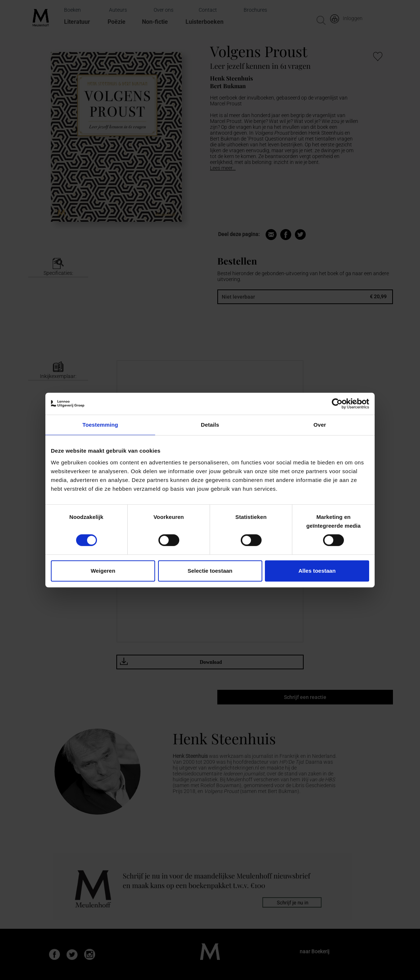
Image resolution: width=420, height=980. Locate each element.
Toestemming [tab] (100, 425)
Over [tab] (320, 425)
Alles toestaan (317, 571)
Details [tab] (210, 425)
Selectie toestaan (210, 571)
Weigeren (103, 571)
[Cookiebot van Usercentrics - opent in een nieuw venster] (337, 404)
